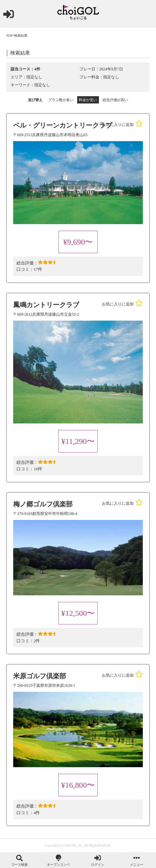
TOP (9, 36)
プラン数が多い (61, 100)
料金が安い (88, 100)
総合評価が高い (115, 100)
